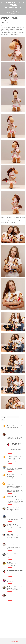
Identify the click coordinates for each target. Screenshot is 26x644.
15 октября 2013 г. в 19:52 (15, 544)
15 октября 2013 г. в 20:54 (14, 554)
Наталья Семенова (12, 524)
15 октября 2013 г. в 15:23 (17, 426)
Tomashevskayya (11, 595)
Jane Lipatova (10, 562)
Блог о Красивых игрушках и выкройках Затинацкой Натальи (13, 5)
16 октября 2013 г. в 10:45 (17, 446)
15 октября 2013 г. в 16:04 (16, 434)
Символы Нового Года (13, 417)
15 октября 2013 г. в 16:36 (15, 466)
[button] (24, 17)
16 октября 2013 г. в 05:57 (12, 563)
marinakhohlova (11, 483)
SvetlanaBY (9, 586)
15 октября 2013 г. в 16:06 (18, 456)
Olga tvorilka (10, 534)
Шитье (3, 420)
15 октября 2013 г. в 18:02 (12, 484)
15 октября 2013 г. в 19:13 (12, 536)
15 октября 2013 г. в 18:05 (12, 498)
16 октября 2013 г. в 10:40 (17, 572)
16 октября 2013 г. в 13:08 (16, 579)
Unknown (9, 425)
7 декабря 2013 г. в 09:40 (12, 596)
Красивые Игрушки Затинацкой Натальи (16, 444)
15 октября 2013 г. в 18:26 (15, 516)
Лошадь (4, 417)
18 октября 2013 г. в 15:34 (18, 586)
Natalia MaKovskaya (11, 497)
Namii (8, 544)
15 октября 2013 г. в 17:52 (17, 475)
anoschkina (9, 456)
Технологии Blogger (13, 641)
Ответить (9, 431)
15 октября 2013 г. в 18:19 (15, 508)
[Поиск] (24, 3)
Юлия (8, 466)
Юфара (8, 579)
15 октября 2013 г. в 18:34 (12, 526)
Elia (8, 554)
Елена (8, 434)
